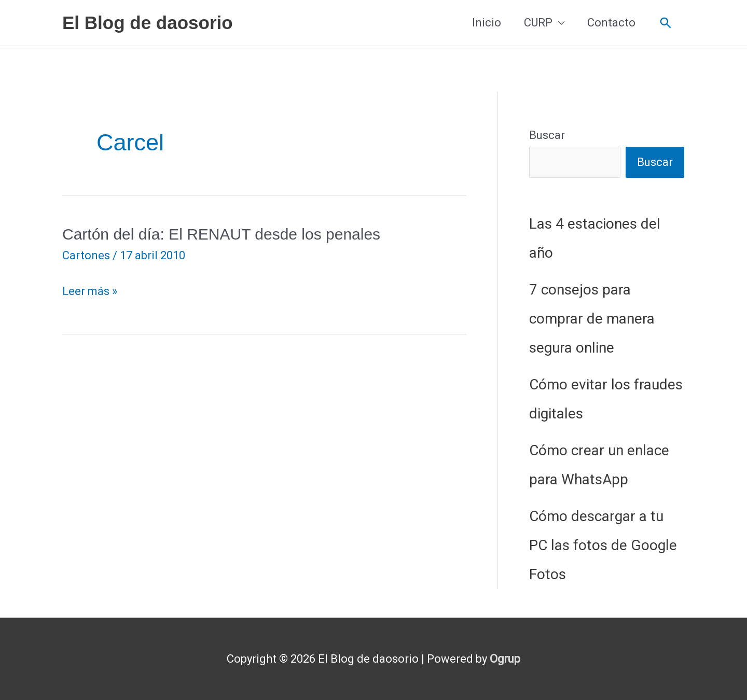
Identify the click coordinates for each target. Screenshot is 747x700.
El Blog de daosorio (148, 23)
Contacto (611, 23)
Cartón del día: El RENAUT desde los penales (221, 234)
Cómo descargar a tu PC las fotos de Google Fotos (603, 545)
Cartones (86, 255)
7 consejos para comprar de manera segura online (592, 319)
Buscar (547, 135)
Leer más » (90, 292)
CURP (538, 23)
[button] (666, 23)
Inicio (487, 23)
